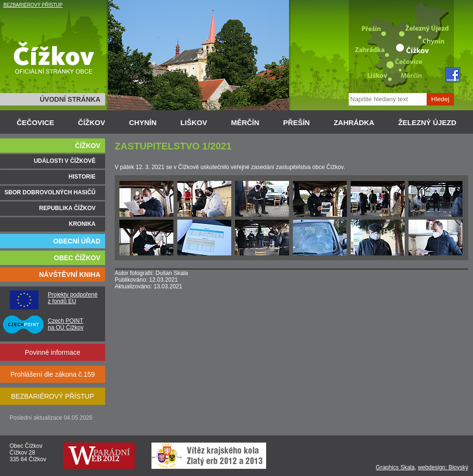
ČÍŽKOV (91, 122)
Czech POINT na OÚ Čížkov (66, 324)
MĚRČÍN (245, 122)
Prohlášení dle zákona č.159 (53, 374)
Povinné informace (53, 352)
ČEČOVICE (35, 122)
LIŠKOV (194, 122)
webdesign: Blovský (443, 467)
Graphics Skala (395, 467)
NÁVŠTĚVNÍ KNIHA (70, 275)
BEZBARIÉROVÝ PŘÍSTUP (33, 5)
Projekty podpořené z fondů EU (73, 298)
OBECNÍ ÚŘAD (77, 241)
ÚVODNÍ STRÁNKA (70, 99)
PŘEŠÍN (297, 122)
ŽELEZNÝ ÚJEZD (427, 122)
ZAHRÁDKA (354, 122)
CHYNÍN (143, 122)
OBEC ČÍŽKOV (77, 258)
